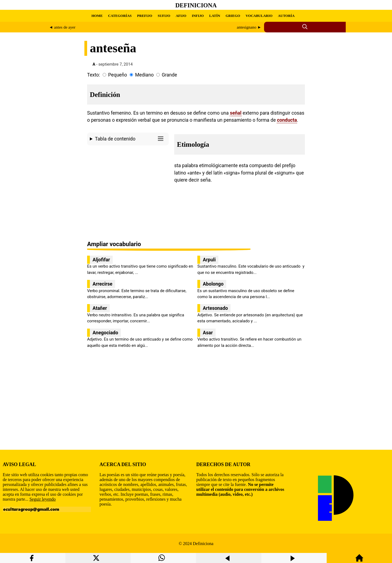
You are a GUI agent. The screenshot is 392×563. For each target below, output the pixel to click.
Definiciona (196, 5)
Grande (169, 75)
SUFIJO (164, 16)
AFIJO (181, 16)
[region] (128, 194)
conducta (287, 120)
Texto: (94, 75)
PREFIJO (145, 16)
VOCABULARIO (259, 16)
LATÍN (215, 16)
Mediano (144, 75)
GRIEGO (233, 16)
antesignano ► (249, 27)
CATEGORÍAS (120, 16)
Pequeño (117, 75)
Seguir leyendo (42, 499)
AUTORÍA (286, 16)
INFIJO (198, 16)
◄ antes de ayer (62, 27)
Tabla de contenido (131, 138)
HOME (97, 16)
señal (235, 113)
